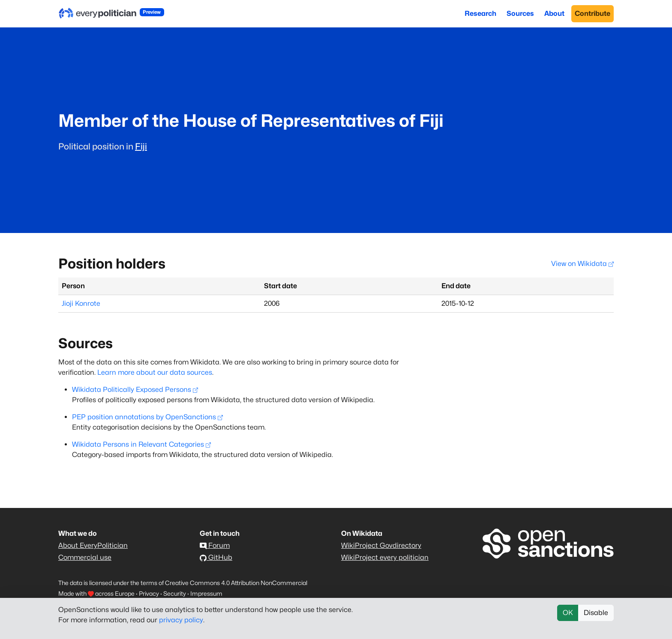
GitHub (216, 557)
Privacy (149, 593)
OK (568, 613)
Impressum (206, 593)
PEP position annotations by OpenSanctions (147, 417)
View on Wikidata (582, 264)
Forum (215, 545)
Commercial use (85, 557)
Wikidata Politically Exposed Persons (135, 390)
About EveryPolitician (93, 545)
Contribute (592, 13)
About (554, 13)
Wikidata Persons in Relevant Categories (141, 444)
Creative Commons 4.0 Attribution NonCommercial (236, 583)
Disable (596, 613)
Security (175, 593)
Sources (520, 13)
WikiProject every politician (385, 557)
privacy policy (181, 620)
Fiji (141, 146)
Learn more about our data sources (155, 372)
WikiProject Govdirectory (381, 545)
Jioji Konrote (81, 303)
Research (480, 13)
